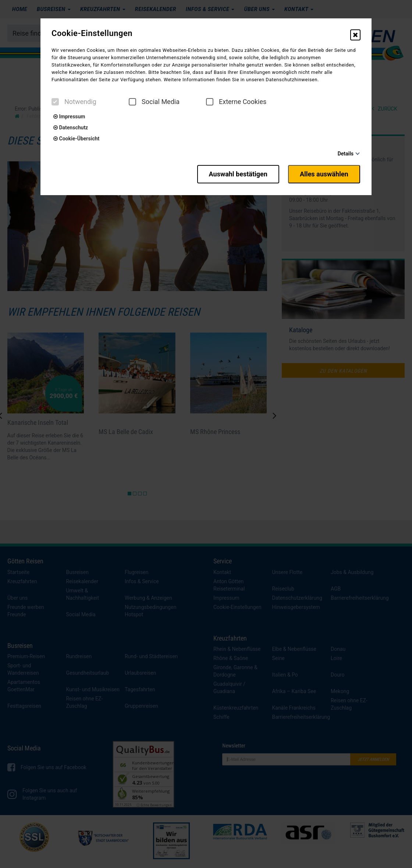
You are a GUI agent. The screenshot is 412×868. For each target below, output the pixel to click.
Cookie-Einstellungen (92, 33)
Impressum (69, 116)
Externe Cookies (236, 102)
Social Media (154, 102)
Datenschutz (71, 128)
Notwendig (74, 102)
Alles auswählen (324, 174)
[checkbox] (55, 102)
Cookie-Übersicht (76, 139)
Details (346, 154)
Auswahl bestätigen (236, 174)
